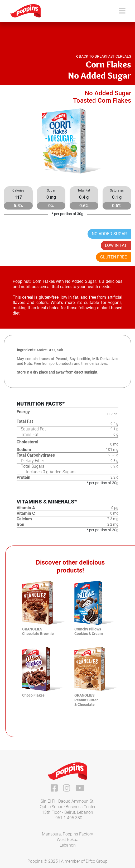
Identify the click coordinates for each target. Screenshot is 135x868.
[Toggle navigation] (122, 11)
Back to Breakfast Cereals (103, 56)
